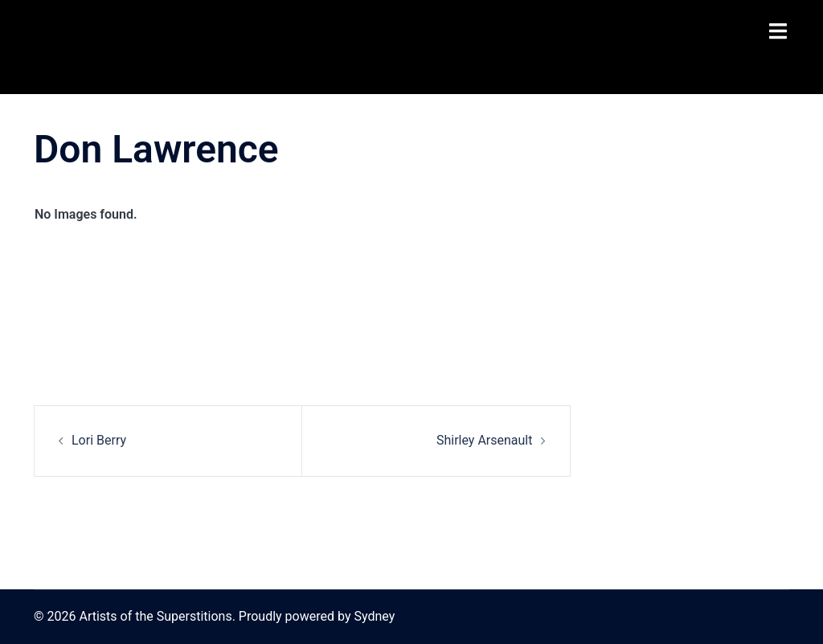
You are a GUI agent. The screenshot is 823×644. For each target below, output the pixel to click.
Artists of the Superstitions (111, 47)
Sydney (374, 616)
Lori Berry (99, 440)
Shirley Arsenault (485, 440)
